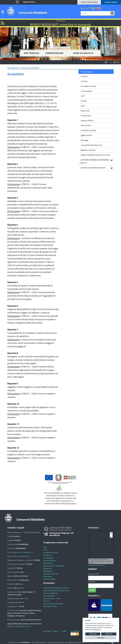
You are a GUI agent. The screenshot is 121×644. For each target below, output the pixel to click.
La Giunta (84, 81)
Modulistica (47, 568)
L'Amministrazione (59, 62)
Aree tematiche (31, 53)
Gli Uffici (84, 101)
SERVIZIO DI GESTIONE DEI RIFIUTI (93, 168)
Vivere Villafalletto (83, 53)
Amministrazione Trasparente (54, 566)
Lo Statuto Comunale (88, 130)
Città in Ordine (86, 125)
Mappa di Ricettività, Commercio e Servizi (95, 155)
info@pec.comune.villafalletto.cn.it (22, 552)
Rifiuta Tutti (109, 634)
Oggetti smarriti (86, 135)
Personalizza (101, 638)
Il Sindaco (84, 76)
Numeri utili (47, 555)
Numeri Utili (85, 111)
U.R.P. (83, 96)
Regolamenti (48, 571)
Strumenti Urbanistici (51, 574)
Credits (64, 631)
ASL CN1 (46, 601)
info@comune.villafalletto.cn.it (21, 556)
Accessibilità (75, 631)
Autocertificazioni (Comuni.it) (91, 145)
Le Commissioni (86, 91)
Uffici (45, 547)
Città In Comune (105, 642)
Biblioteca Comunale (88, 150)
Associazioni (48, 576)
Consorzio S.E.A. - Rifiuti (52, 598)
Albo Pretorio (48, 563)
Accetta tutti (93, 634)
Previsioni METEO (87, 121)
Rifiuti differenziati (50, 606)
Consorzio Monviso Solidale (53, 604)
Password (92, 582)
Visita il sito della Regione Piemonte (56, 588)
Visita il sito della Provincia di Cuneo (56, 590)
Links (83, 106)
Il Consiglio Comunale (88, 86)
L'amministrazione (54, 53)
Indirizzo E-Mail (94, 574)
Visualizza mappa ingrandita (97, 565)
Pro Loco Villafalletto (51, 593)
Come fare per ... (86, 116)
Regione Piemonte (29, 2)
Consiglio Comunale (50, 553)
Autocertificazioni (50, 560)
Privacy (55, 631)
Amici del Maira (49, 596)
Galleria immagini (49, 579)
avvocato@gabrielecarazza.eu (22, 626)
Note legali (85, 140)
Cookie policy (97, 630)
